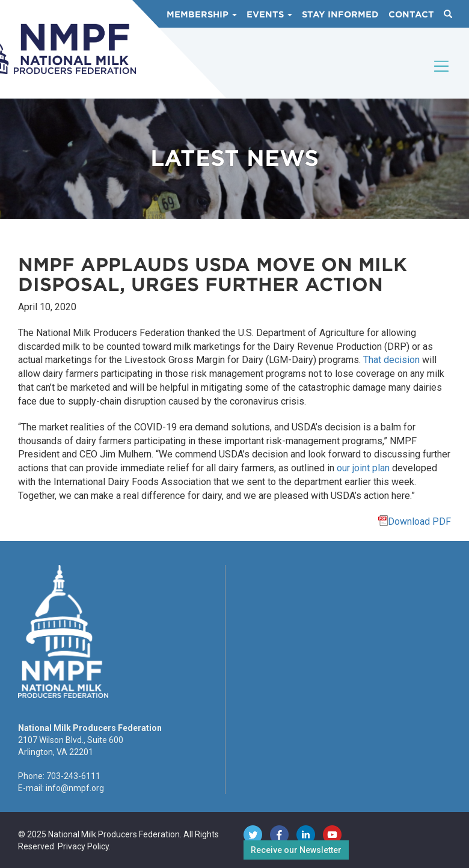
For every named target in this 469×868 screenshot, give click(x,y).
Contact (411, 14)
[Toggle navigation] (442, 76)
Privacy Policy (83, 846)
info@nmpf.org (75, 788)
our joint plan (363, 468)
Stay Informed (340, 14)
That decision (391, 360)
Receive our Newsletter (296, 850)
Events (269, 14)
